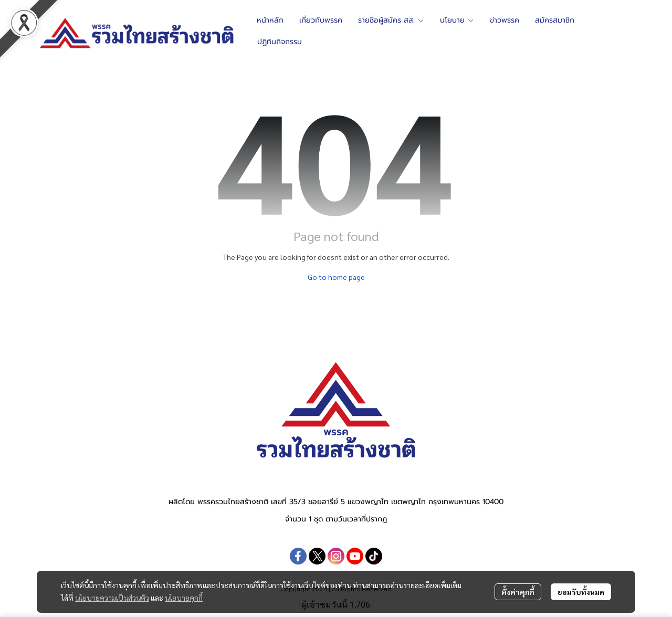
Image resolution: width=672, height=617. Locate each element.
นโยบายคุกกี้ (184, 598)
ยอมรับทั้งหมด (581, 592)
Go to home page (336, 277)
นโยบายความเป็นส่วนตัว (112, 598)
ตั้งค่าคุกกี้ (518, 592)
